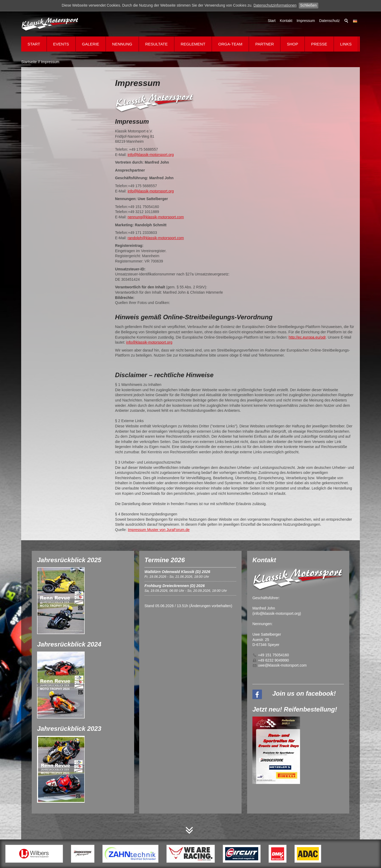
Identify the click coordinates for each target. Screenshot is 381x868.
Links (346, 44)
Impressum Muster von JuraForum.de (159, 530)
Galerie (91, 44)
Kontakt (286, 21)
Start (272, 21)
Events (61, 44)
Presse (319, 44)
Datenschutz (329, 21)
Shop (292, 44)
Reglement (193, 44)
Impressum (306, 21)
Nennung (122, 44)
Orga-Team (230, 44)
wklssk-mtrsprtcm (282, 665)
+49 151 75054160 (273, 655)
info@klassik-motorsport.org (151, 155)
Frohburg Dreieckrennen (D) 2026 (175, 586)
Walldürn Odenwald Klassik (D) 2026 (177, 572)
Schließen (309, 5)
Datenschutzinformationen (275, 5)
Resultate (157, 44)
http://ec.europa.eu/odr (307, 337)
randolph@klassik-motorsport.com (156, 238)
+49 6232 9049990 (273, 660)
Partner (265, 44)
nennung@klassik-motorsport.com (156, 217)
